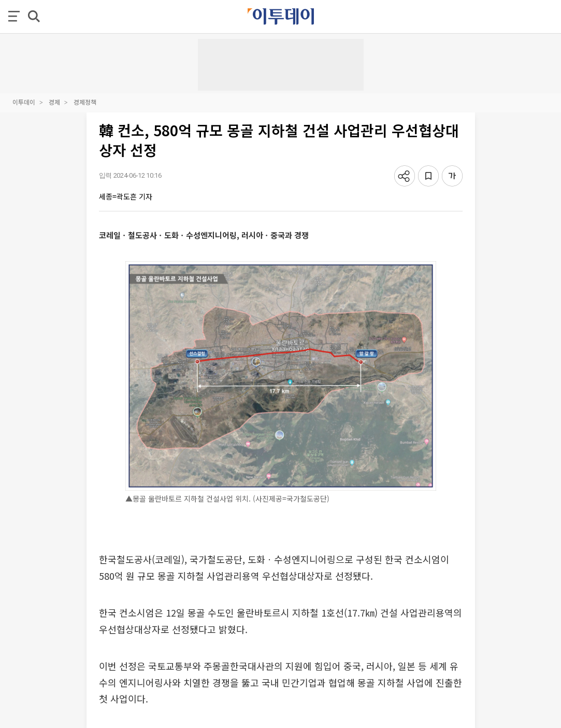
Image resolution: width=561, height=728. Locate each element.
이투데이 (24, 102)
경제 (54, 102)
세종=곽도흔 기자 (126, 196)
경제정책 (85, 102)
